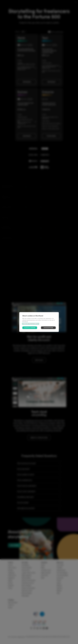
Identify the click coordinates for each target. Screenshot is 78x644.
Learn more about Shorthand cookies (31, 324)
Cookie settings (48, 328)
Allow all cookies (30, 328)
